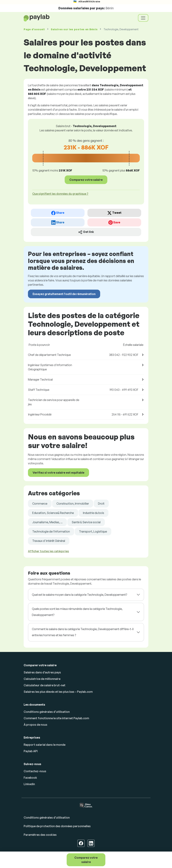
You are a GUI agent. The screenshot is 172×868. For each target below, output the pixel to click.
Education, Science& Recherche (53, 513)
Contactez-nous (35, 771)
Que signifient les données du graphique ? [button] (60, 194)
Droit (101, 504)
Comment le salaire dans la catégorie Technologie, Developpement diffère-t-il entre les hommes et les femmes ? (83, 632)
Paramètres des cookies (40, 835)
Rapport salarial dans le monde (45, 745)
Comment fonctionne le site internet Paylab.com (56, 718)
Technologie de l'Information (51, 531)
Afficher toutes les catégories (48, 551)
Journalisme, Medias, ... (47, 522)
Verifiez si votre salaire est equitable (58, 473)
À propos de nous (35, 725)
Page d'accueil (34, 29)
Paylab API (31, 751)
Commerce (40, 504)
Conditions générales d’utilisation (47, 712)
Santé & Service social (86, 522)
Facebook (30, 778)
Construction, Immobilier (73, 504)
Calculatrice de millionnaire (42, 679)
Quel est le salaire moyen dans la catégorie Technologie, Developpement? (79, 595)
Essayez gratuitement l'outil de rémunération (64, 294)
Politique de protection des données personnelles (57, 826)
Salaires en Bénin (74, 29)
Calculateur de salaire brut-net (45, 685)
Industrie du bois (94, 513)
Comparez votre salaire (86, 860)
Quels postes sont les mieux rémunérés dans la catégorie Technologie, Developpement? (77, 612)
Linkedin (29, 784)
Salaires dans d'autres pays (42, 672)
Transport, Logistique (93, 531)
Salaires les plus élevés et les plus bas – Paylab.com (58, 692)
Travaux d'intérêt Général (49, 541)
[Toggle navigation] (143, 18)
